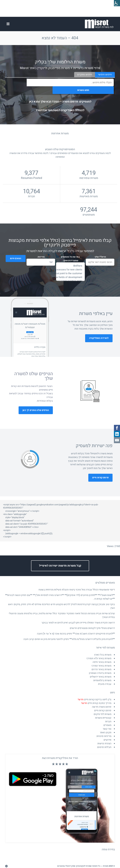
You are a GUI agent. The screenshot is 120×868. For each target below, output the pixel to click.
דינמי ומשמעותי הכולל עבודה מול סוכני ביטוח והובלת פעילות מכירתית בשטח (77, 584)
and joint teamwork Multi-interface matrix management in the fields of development (70, 272)
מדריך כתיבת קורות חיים (96, 698)
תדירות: (41, 252)
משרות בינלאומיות (102, 675)
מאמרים (107, 720)
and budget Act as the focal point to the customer (70, 268)
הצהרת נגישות (104, 738)
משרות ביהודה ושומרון (100, 668)
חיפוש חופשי (105, 77)
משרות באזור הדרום (101, 664)
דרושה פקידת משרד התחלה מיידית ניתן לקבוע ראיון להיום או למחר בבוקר (78, 617)
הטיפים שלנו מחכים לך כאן (36, 405)
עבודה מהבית (105, 679)
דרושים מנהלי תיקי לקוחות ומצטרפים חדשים (92, 623)
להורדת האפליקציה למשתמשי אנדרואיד (60, 105)
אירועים (107, 735)
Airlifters (70, 261)
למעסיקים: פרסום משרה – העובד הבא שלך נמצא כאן (60, 96)
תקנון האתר (106, 727)
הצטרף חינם (14, 253)
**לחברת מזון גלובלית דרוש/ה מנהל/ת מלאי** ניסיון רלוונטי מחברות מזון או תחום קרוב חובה (69, 634)
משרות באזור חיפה (102, 657)
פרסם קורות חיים (100, 472)
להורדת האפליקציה (99, 333)
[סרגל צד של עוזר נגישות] (116, 4)
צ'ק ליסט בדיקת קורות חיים (95, 694)
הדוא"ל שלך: (100, 252)
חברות (108, 716)
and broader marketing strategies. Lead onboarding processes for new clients (70, 265)
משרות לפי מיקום (102, 709)
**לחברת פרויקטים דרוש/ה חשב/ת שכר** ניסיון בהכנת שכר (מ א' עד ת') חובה (76, 628)
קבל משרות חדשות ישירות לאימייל (60, 561)
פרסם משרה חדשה (102, 702)
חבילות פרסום (104, 742)
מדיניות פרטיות (104, 731)
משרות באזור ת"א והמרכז (99, 653)
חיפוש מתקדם (85, 77)
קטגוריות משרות (103, 713)
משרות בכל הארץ (103, 650)
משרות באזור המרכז (101, 661)
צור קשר (107, 724)
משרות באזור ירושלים (101, 672)
